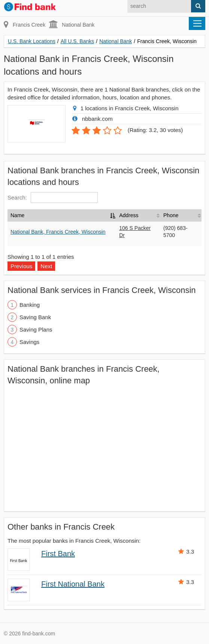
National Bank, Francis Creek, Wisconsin (58, 232)
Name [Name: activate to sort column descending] (17, 215)
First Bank (58, 554)
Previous (21, 266)
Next (46, 266)
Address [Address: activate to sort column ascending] (129, 215)
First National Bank (73, 584)
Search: (53, 197)
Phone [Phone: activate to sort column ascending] (171, 215)
